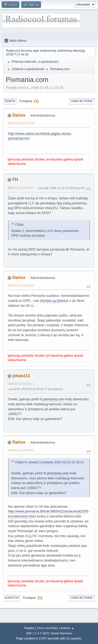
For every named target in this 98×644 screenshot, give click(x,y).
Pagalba (29, 628)
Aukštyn (12, 598)
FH (15, 180)
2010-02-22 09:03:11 (21, 450)
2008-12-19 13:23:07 (21, 188)
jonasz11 (21, 376)
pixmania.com (54, 399)
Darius (19, 115)
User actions (82, 101)
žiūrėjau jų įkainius (54, 301)
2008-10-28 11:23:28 (21, 123)
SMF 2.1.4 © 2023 (37, 633)
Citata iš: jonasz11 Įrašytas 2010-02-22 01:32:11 (50, 462)
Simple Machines (61, 633)
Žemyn (10, 101)
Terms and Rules (47, 628)
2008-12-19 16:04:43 (21, 285)
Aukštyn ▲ (67, 628)
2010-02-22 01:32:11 (21, 384)
